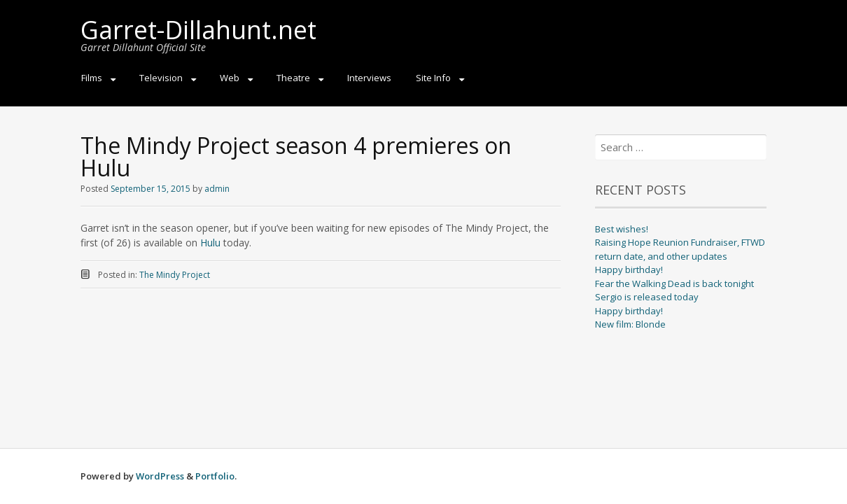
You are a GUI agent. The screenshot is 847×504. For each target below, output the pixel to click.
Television (161, 78)
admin (217, 189)
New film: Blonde (630, 324)
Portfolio (215, 476)
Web (230, 78)
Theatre (293, 78)
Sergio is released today (647, 297)
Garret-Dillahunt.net (198, 30)
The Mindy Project (175, 275)
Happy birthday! (629, 269)
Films (92, 78)
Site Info (433, 78)
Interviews (369, 78)
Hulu (210, 243)
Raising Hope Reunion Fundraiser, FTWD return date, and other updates (680, 249)
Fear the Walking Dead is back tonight (674, 283)
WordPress (160, 476)
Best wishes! (622, 229)
